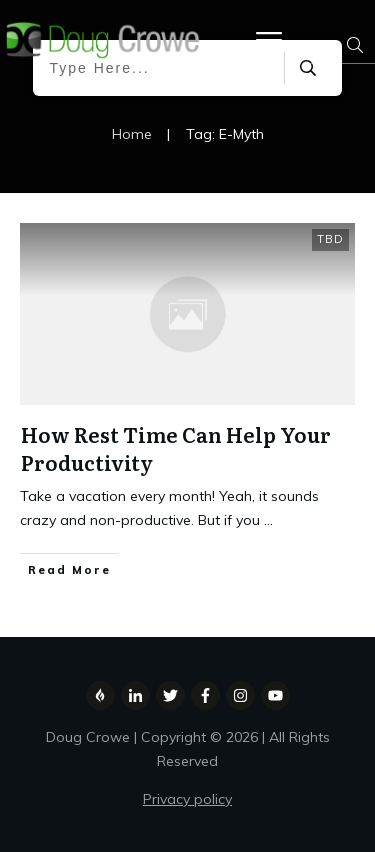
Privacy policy (187, 799)
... (268, 520)
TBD (330, 239)
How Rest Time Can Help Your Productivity (176, 448)
